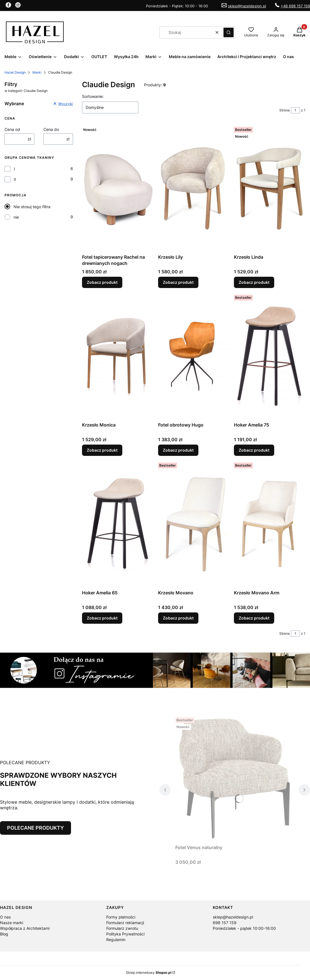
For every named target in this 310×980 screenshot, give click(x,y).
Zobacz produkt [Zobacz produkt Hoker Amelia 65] (102, 618)
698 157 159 (225, 923)
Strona (284, 110)
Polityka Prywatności (125, 934)
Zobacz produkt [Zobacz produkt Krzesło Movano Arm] (254, 618)
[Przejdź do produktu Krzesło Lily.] (194, 188)
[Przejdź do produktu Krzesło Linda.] (270, 188)
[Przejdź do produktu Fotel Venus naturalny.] (235, 779)
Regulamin (116, 940)
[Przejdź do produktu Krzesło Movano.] (194, 524)
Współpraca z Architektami (25, 928)
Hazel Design (15, 72)
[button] (229, 32)
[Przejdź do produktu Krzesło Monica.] (118, 356)
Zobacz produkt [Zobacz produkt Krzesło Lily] (178, 282)
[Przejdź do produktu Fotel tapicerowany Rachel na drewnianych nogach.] (118, 188)
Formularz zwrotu (122, 928)
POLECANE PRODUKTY (36, 828)
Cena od (12, 129)
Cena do (51, 129)
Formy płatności (121, 917)
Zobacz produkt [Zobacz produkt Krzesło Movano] (178, 618)
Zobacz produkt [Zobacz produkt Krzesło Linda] (254, 282)
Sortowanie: (93, 96)
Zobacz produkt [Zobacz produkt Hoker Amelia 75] (254, 450)
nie (16, 217)
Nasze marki (12, 923)
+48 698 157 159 (295, 6)
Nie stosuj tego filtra (32, 207)
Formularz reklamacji (125, 923)
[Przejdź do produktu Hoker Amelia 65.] (118, 524)
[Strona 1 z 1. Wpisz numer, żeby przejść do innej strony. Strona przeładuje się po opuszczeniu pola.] (295, 110)
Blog (4, 934)
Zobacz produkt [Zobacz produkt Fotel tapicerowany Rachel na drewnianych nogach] (102, 282)
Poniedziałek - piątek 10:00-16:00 (244, 928)
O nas (5, 917)
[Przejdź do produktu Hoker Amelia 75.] (270, 356)
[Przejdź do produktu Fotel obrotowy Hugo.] (194, 356)
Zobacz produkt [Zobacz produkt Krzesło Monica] (102, 450)
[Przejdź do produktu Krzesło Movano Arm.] (270, 524)
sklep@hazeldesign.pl (247, 6)
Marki (37, 72)
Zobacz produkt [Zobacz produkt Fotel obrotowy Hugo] (178, 450)
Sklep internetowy (149, 973)
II (15, 179)
